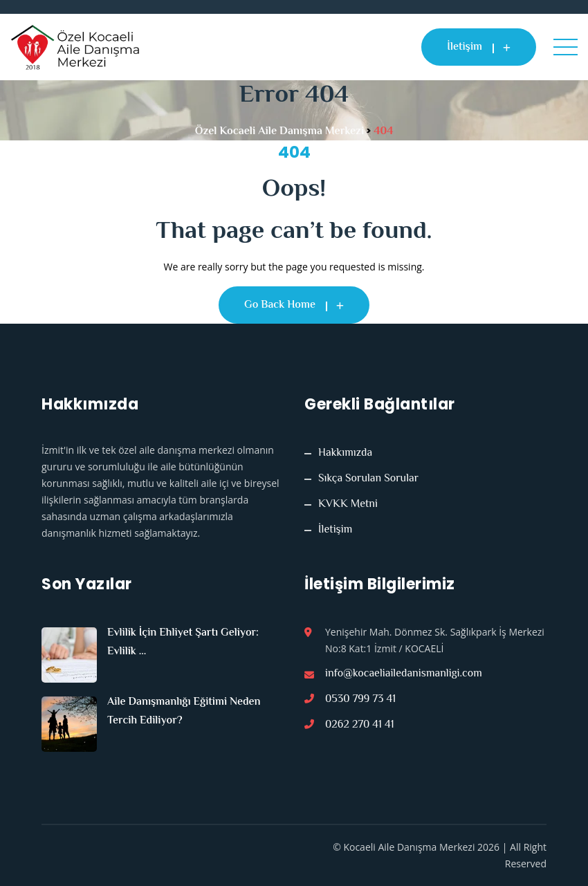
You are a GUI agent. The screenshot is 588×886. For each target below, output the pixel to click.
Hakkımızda (345, 454)
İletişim (479, 47)
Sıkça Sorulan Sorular (368, 479)
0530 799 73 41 (360, 700)
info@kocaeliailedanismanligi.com (404, 674)
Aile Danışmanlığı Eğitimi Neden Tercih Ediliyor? (184, 712)
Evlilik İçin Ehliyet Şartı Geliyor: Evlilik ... (183, 643)
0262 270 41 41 (360, 726)
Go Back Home (294, 305)
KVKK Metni (348, 505)
